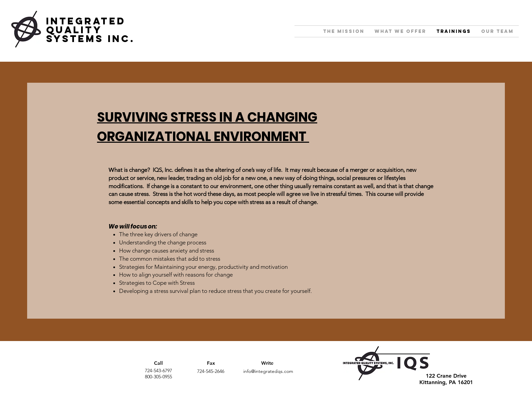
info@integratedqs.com (268, 371)
